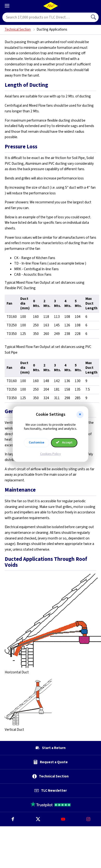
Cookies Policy (50, 454)
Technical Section (18, 30)
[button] (80, 415)
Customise (37, 443)
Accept (64, 443)
